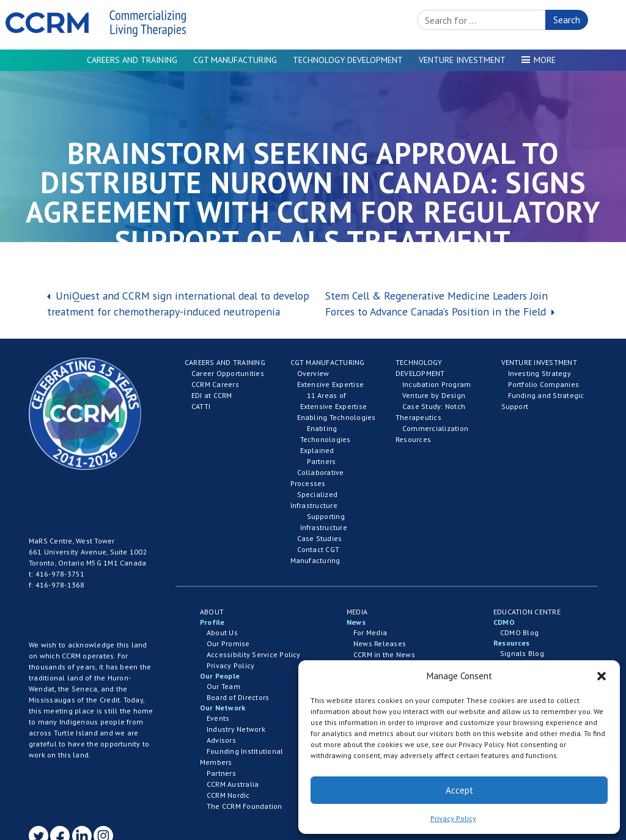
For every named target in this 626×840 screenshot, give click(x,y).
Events (218, 718)
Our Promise (228, 643)
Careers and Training (132, 60)
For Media (370, 632)
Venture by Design (434, 395)
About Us (222, 632)
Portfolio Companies (544, 384)
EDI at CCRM (212, 395)
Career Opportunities (228, 373)
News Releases (380, 643)
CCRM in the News (384, 654)
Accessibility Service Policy (254, 654)
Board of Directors (238, 697)
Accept (459, 790)
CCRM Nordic (228, 795)
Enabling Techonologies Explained (326, 439)
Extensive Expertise (331, 384)
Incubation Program (436, 384)
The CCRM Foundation (245, 806)
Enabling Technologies (337, 417)
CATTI (201, 406)
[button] (602, 676)
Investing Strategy (539, 373)
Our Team (223, 686)
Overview (313, 373)
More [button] (545, 60)
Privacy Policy (453, 818)
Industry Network (236, 729)
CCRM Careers (215, 384)
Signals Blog (522, 653)
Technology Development (348, 60)
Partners (322, 461)
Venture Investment (462, 60)
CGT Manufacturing (235, 60)
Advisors (221, 740)
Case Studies (320, 538)
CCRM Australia (233, 784)
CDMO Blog (519, 632)
